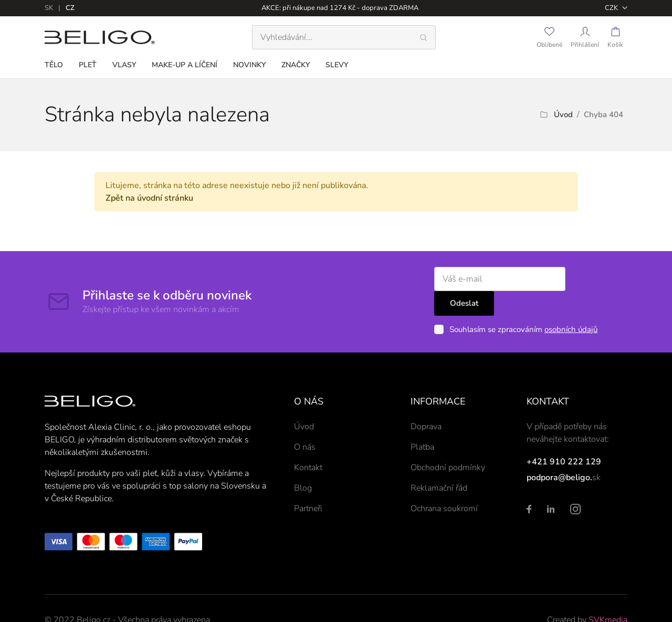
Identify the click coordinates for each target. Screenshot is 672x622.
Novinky (249, 65)
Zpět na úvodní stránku (149, 198)
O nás (305, 423)
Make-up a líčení (185, 65)
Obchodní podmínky (448, 443)
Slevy (337, 65)
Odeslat (594, 279)
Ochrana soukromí (444, 484)
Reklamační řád (439, 464)
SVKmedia (608, 596)
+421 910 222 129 (564, 438)
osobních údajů (561, 305)
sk (49, 8)
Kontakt (308, 443)
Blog (303, 464)
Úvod (563, 115)
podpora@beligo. (559, 453)
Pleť (88, 65)
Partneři (308, 484)
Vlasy (124, 65)
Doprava (426, 402)
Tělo (54, 65)
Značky (296, 65)
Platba (422, 423)
